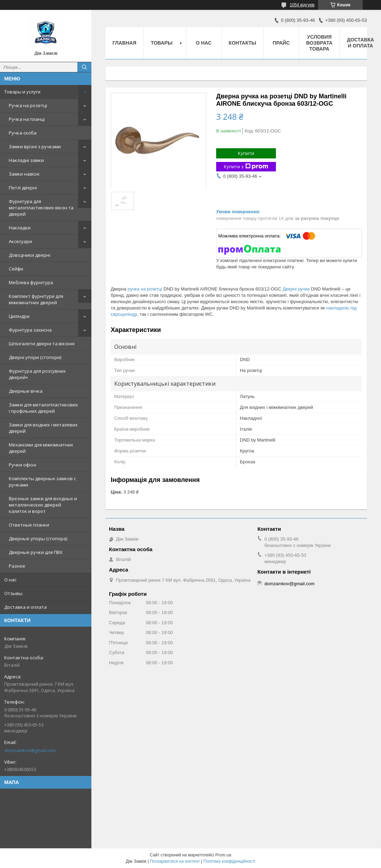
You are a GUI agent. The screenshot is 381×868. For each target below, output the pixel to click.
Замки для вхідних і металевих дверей (43, 428)
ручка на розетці (145, 289)
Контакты (243, 43)
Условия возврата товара (319, 43)
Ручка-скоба (23, 133)
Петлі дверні (23, 188)
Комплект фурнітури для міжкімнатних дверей (36, 299)
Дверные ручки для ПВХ (36, 552)
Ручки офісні (22, 465)
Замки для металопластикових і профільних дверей (43, 408)
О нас (10, 580)
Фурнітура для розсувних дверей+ (37, 374)
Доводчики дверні (30, 255)
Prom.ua (223, 855)
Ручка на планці (27, 119)
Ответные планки (29, 525)
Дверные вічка (26, 391)
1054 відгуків (302, 5)
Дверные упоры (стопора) (38, 539)
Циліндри (19, 316)
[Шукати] (84, 67)
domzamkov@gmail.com (30, 750)
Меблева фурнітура (31, 282)
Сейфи (16, 269)
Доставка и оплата (25, 607)
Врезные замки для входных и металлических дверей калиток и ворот (43, 505)
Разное (17, 566)
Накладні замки (26, 160)
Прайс (281, 43)
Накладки (20, 228)
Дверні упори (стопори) (35, 357)
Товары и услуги (22, 92)
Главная (124, 43)
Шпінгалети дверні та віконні (42, 344)
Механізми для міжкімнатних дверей (41, 448)
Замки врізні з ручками (35, 146)
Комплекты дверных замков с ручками (42, 482)
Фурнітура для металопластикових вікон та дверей (41, 208)
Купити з (246, 167)
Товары (162, 43)
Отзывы (13, 593)
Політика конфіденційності (230, 861)
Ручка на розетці (28, 105)
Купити (246, 153)
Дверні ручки (296, 289)
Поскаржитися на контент (175, 861)
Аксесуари (20, 241)
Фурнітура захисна (30, 330)
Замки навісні (24, 174)
